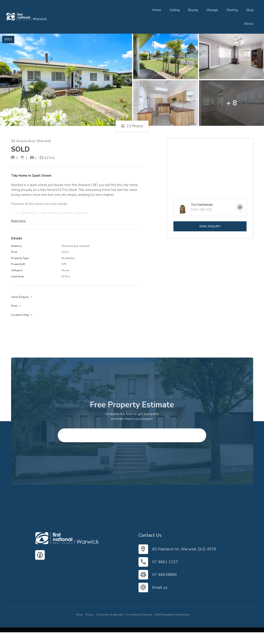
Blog (250, 10)
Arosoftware (182, 623)
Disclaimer (103, 623)
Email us (160, 596)
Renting (232, 10)
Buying (193, 10)
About (249, 24)
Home (157, 10)
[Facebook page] (40, 563)
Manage (212, 10)
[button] (16, 312)
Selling (175, 10)
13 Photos (132, 126)
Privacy (90, 623)
